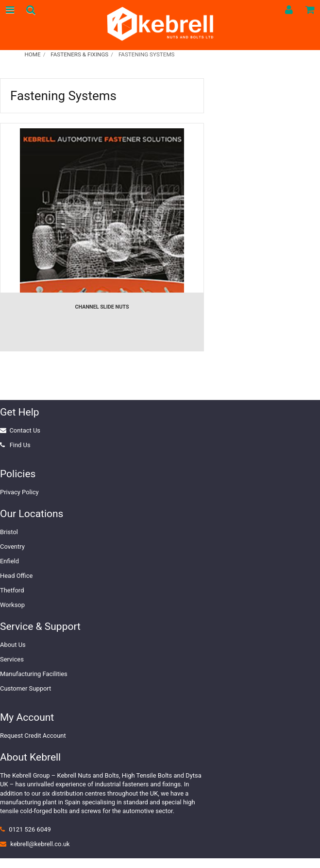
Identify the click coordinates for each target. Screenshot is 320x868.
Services (12, 659)
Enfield (9, 561)
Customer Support (25, 688)
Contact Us (25, 430)
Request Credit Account (33, 736)
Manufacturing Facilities (34, 674)
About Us (13, 645)
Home (32, 54)
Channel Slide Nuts (102, 307)
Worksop (12, 605)
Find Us (20, 445)
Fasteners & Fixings (79, 54)
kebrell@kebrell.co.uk (40, 844)
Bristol (9, 532)
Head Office (16, 576)
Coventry (12, 547)
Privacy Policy (19, 492)
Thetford (12, 590)
